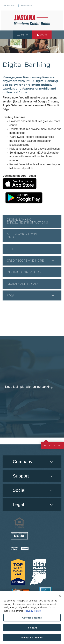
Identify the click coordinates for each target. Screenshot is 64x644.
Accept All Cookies (32, 637)
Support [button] (21, 476)
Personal (10, 5)
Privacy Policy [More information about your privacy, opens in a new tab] (33, 611)
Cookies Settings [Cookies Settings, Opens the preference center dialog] (32, 618)
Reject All (32, 628)
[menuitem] (32, 490)
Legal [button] (18, 505)
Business (26, 5)
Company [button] (23, 462)
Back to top (52, 445)
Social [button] (19, 490)
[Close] (60, 596)
